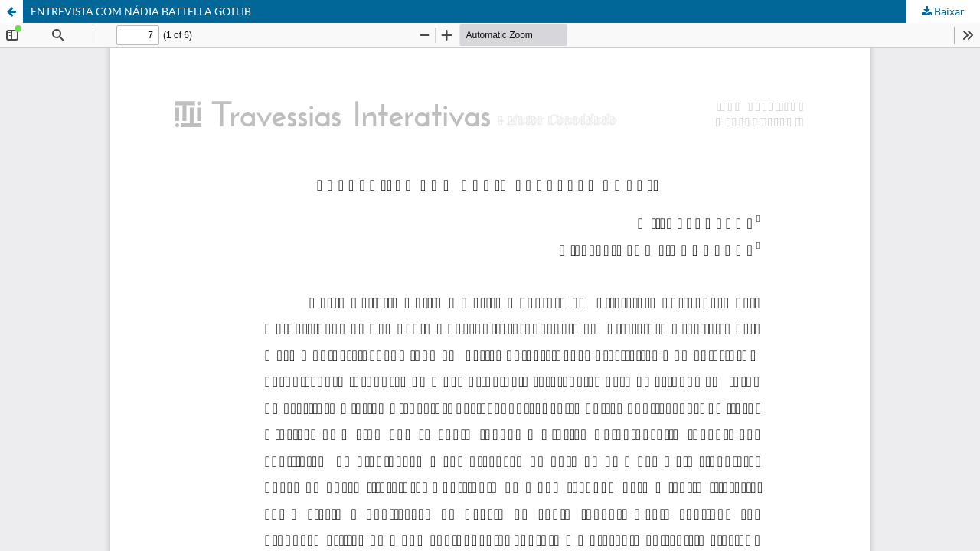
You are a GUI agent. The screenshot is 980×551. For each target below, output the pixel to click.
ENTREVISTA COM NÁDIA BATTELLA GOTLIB (141, 11)
